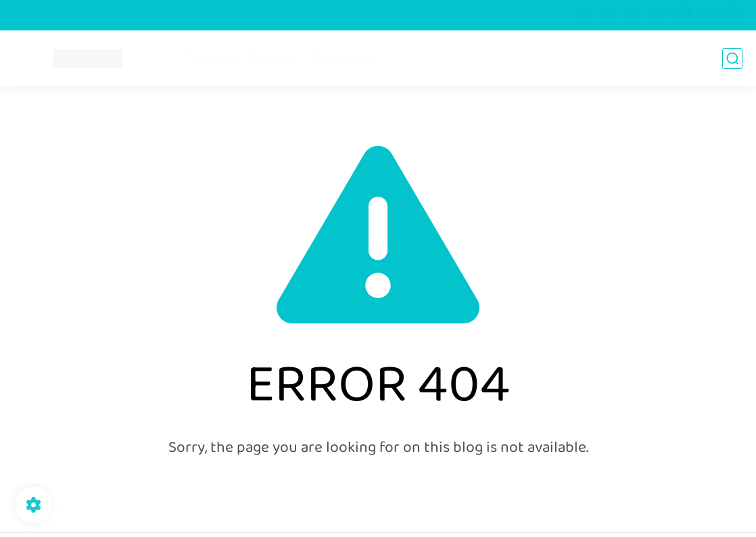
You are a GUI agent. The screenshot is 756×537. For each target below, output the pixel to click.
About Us (38, 16)
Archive (246, 16)
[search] (732, 59)
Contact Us (302, 16)
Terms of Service (181, 16)
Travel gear (273, 59)
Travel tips (211, 59)
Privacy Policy (102, 16)
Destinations (341, 59)
